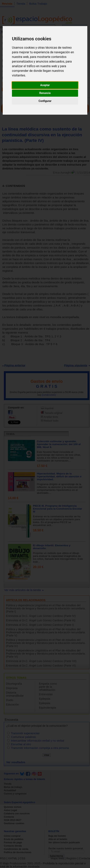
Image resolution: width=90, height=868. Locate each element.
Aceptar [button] (45, 85)
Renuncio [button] (45, 93)
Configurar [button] (45, 101)
